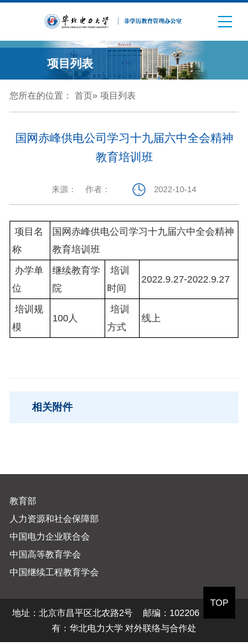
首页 (84, 95)
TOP (220, 603)
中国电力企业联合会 (50, 536)
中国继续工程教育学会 (54, 572)
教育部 (23, 501)
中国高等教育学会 (45, 554)
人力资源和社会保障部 (54, 519)
